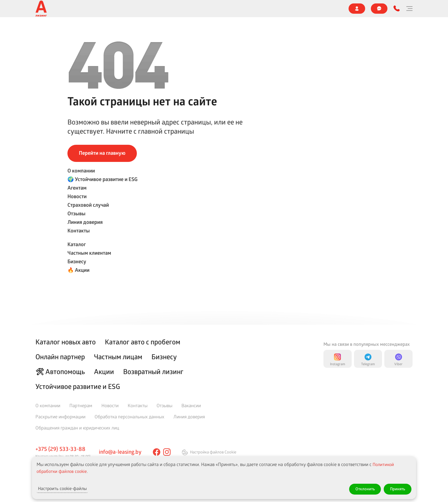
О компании (46, 8)
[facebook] (159, 452)
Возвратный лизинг (153, 372)
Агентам (142, 8)
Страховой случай (203, 8)
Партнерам (81, 405)
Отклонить (359, 488)
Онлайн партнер (281, 29)
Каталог (65, 29)
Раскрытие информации (60, 416)
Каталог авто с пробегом (143, 342)
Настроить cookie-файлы (69, 488)
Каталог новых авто (66, 342)
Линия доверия (270, 8)
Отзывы (238, 8)
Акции (104, 372)
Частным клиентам (102, 29)
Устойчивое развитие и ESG (78, 386)
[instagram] (169, 452)
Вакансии (191, 405)
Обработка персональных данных (129, 416)
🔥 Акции (165, 29)
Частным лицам (118, 357)
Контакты (304, 8)
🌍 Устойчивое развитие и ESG (96, 8)
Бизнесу (138, 29)
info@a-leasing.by (121, 452)
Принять (396, 488)
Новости (168, 8)
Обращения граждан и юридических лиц (77, 428)
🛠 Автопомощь (60, 372)
